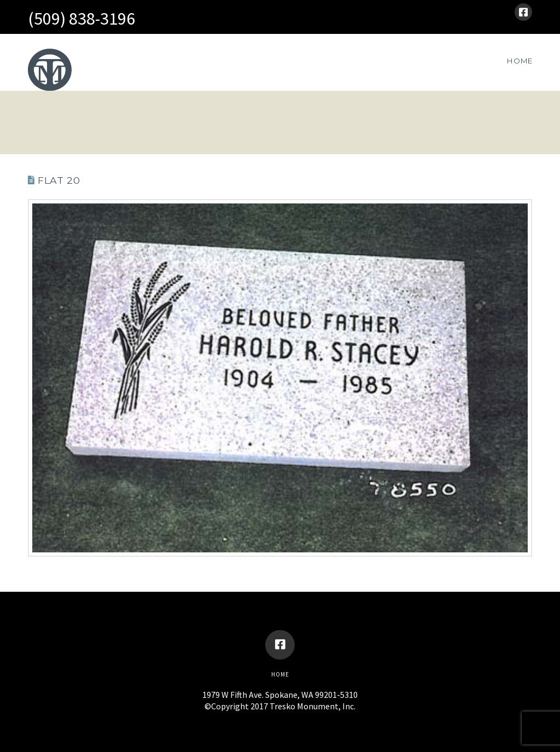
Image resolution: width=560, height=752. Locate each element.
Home (280, 674)
